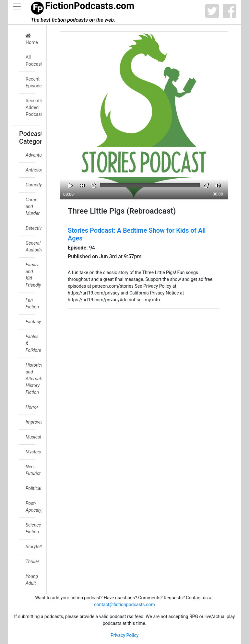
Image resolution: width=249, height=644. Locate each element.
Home (30, 39)
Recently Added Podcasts (30, 107)
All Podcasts (30, 61)
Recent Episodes (30, 82)
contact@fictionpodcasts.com (124, 605)
